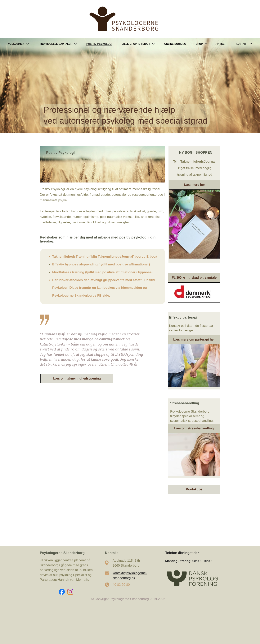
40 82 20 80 (121, 585)
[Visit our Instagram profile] (70, 592)
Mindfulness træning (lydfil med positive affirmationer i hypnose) (102, 272)
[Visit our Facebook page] (62, 592)
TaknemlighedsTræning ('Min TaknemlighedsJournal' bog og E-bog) (105, 257)
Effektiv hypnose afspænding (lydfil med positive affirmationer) (101, 264)
